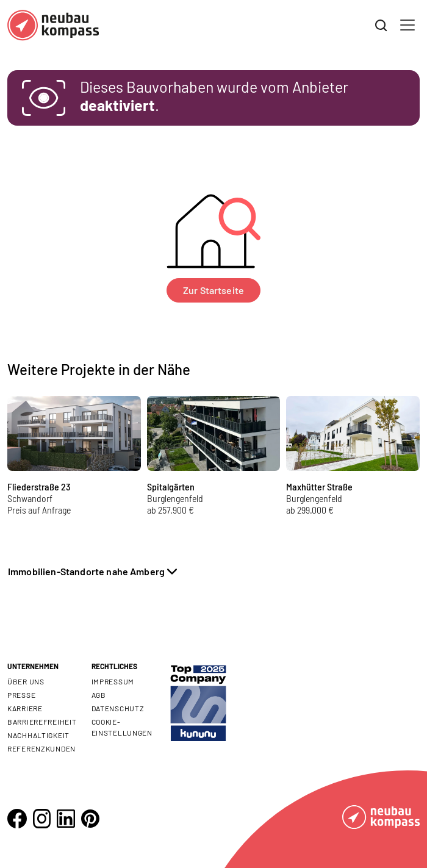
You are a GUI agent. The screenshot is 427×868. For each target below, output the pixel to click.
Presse (21, 695)
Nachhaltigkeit (38, 735)
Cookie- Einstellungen (122, 727)
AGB (99, 695)
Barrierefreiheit (42, 722)
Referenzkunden (41, 748)
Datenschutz (118, 708)
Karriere (25, 708)
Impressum (113, 681)
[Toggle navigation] (407, 25)
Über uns (26, 681)
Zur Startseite (213, 290)
